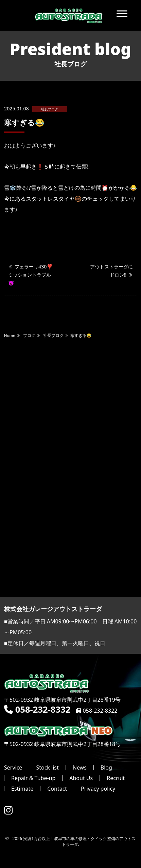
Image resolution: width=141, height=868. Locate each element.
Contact (57, 789)
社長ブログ (50, 109)
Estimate (22, 789)
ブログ (29, 335)
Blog (106, 768)
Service (13, 768)
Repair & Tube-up (33, 778)
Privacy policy (98, 789)
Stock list (47, 768)
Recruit (116, 778)
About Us (81, 778)
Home (10, 335)
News (80, 768)
